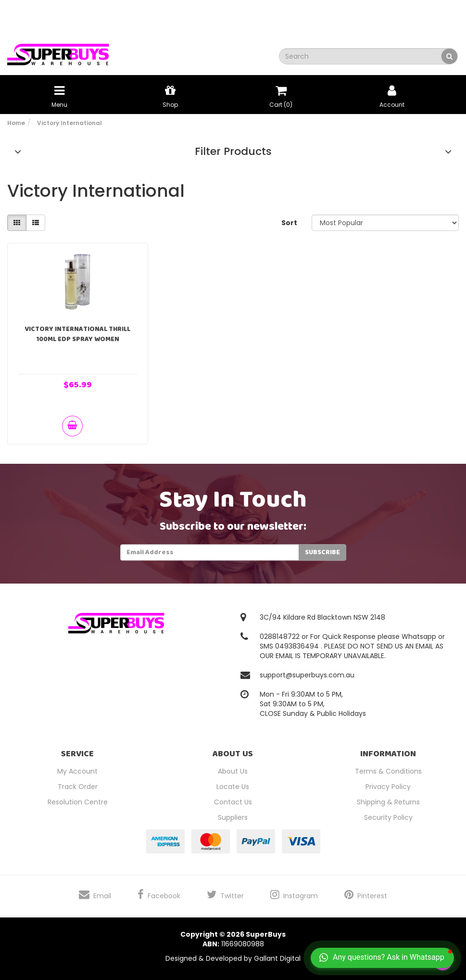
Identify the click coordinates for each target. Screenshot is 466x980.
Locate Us (233, 787)
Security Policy (388, 817)
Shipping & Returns (388, 802)
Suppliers (233, 817)
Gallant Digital (277, 958)
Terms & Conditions (388, 771)
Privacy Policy (388, 787)
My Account (77, 771)
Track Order (78, 787)
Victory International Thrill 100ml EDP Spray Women (77, 334)
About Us (233, 771)
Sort (289, 223)
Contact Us (233, 802)
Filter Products (233, 152)
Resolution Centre (78, 802)
